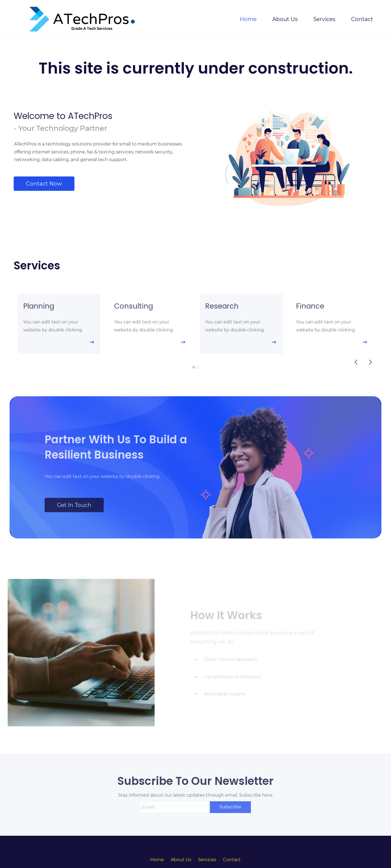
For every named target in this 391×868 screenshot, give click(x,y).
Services (207, 860)
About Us (181, 860)
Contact (232, 860)
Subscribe (230, 807)
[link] (257, 405)
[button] (356, 362)
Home (157, 860)
